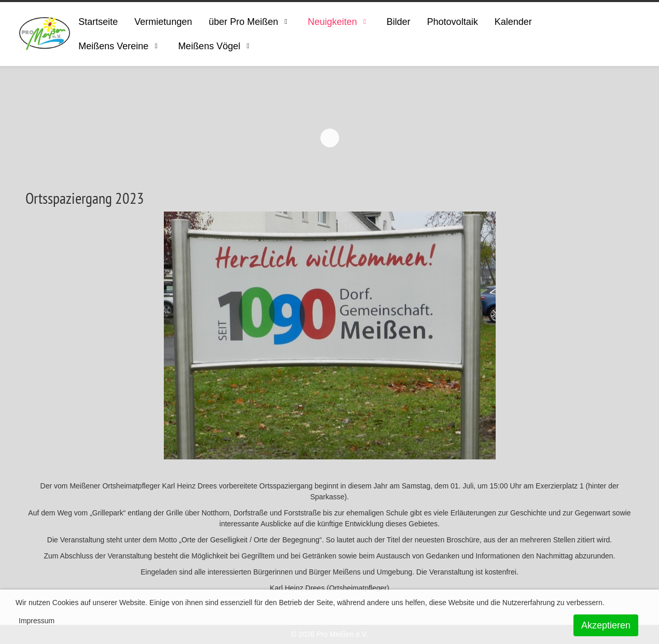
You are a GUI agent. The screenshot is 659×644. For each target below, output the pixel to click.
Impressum (37, 621)
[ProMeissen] (45, 34)
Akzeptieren (606, 625)
